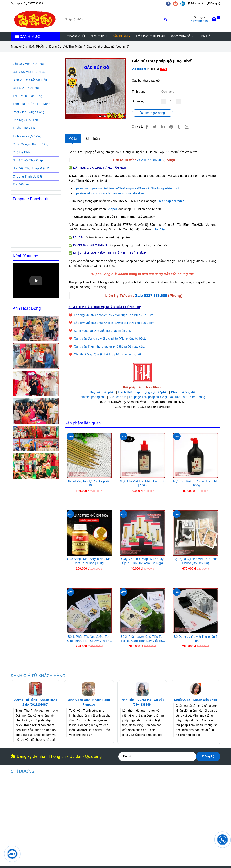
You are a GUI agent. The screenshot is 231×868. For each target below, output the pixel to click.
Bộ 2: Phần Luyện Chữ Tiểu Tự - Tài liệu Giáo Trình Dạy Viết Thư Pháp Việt (142, 639)
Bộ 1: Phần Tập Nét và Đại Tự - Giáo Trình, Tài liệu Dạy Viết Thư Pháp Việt (89, 639)
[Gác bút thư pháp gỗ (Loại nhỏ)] (35, 19)
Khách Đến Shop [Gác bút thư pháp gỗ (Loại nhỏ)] (205, 700)
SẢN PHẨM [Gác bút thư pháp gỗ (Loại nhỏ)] (37, 47)
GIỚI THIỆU (99, 36)
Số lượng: (139, 101)
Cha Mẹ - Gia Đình (25, 120)
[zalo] (184, 3)
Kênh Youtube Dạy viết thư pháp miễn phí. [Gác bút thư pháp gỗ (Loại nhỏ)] (102, 331)
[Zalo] (189, 127)
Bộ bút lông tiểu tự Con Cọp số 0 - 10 (89, 483)
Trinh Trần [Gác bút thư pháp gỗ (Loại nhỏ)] (127, 700)
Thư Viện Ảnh (22, 184)
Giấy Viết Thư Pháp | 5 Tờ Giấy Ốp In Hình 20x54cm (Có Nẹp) (142, 561)
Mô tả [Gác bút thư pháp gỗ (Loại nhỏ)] (73, 139)
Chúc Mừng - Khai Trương (31, 144)
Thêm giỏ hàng (152, 113)
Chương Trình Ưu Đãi (27, 176)
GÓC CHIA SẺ (182, 36)
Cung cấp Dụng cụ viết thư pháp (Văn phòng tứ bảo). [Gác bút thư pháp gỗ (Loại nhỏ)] (110, 339)
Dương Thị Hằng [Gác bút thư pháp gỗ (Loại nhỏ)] (25, 700)
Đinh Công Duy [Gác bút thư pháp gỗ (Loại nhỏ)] (79, 700)
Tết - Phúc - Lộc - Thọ (28, 96)
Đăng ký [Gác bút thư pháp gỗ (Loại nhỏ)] (214, 3)
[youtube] (177, 3)
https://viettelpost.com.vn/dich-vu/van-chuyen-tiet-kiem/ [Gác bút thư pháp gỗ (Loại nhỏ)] (110, 193)
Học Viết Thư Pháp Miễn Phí (32, 168)
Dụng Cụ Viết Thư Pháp (29, 72)
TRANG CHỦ (76, 36)
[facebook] (170, 3)
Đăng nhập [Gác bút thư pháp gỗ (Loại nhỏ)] (196, 3)
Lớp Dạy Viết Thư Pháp (29, 64)
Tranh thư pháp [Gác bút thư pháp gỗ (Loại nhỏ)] (129, 392)
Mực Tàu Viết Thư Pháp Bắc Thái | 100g (143, 483)
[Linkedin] (163, 127)
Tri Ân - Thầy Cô (24, 128)
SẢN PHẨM (121, 36)
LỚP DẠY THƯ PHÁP (151, 36)
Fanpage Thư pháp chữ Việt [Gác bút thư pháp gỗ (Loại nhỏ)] (148, 397)
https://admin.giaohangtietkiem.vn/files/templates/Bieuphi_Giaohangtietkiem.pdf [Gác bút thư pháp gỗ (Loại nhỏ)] (126, 188)
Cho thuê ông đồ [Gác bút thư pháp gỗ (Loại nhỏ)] (183, 392)
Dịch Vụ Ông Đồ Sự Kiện (30, 80)
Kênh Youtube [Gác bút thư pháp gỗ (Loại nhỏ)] (26, 256)
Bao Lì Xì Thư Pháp (26, 88)
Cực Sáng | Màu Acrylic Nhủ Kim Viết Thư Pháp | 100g (89, 561)
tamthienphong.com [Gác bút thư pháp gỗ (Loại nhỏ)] (93, 397)
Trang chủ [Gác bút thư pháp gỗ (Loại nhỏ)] (18, 47)
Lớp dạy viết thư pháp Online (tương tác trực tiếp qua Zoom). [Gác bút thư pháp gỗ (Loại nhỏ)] (115, 323)
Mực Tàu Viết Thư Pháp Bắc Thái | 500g (196, 483)
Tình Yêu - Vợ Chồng (27, 136)
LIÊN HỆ (204, 36)
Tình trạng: (140, 92)
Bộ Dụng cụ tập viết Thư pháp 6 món (195, 639)
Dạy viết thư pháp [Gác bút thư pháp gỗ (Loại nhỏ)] (103, 392)
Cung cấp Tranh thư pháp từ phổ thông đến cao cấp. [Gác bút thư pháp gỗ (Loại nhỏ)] (109, 346)
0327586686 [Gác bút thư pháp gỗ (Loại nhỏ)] (34, 3)
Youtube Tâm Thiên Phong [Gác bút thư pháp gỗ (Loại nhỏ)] (187, 397)
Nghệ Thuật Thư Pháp (28, 160)
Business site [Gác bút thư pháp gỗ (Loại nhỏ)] (118, 397)
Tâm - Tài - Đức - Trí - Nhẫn (32, 104)
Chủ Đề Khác (22, 152)
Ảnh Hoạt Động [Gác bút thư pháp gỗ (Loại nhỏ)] (27, 308)
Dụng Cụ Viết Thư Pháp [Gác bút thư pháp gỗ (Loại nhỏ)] (66, 47)
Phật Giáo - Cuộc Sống (29, 112)
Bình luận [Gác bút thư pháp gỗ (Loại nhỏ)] (93, 139)
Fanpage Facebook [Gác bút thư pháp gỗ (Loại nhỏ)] (30, 199)
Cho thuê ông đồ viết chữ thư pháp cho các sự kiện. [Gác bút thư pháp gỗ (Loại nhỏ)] (109, 354)
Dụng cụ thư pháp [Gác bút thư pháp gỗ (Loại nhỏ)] (155, 392)
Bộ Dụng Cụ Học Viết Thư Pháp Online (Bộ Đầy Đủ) (196, 561)
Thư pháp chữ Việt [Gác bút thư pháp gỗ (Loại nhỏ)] (170, 201)
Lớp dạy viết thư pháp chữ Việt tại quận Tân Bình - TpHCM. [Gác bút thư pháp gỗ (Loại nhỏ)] (114, 315)
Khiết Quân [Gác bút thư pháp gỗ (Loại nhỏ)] (182, 700)
